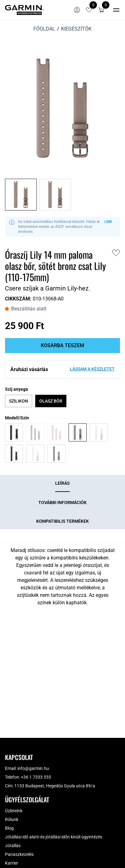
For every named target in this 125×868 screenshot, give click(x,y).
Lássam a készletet (92, 369)
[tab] (62, 484)
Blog (9, 828)
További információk (62, 502)
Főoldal (44, 29)
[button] (101, 10)
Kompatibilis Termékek (62, 521)
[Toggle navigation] (116, 10)
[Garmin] (24, 10)
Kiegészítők (76, 29)
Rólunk (12, 819)
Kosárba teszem (62, 345)
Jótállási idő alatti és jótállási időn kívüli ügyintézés (54, 837)
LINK (108, 222)
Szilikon (19, 401)
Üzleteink (14, 811)
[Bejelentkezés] (77, 10)
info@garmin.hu (33, 768)
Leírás (62, 483)
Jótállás (13, 846)
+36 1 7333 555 (36, 777)
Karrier (12, 863)
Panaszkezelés (19, 854)
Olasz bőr (51, 401)
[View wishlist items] (89, 10)
